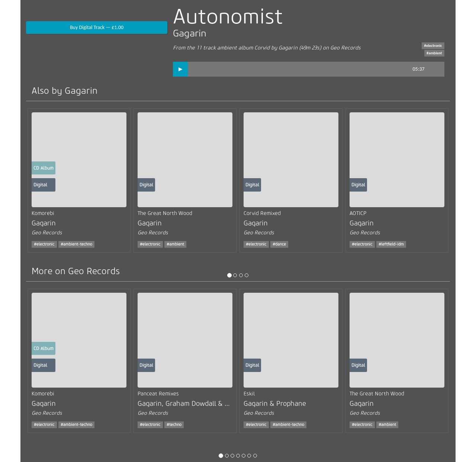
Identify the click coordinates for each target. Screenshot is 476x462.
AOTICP (358, 213)
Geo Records (345, 48)
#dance (279, 244)
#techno (174, 425)
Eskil (249, 394)
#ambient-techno (76, 244)
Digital (40, 185)
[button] (180, 69)
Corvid (262, 48)
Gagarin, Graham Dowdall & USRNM (192, 404)
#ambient (434, 53)
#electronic (433, 46)
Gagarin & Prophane (275, 404)
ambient (227, 48)
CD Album (44, 168)
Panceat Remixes (158, 394)
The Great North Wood (165, 213)
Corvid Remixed (262, 213)
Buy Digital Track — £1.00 (97, 27)
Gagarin (190, 33)
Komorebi (43, 213)
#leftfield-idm (391, 244)
